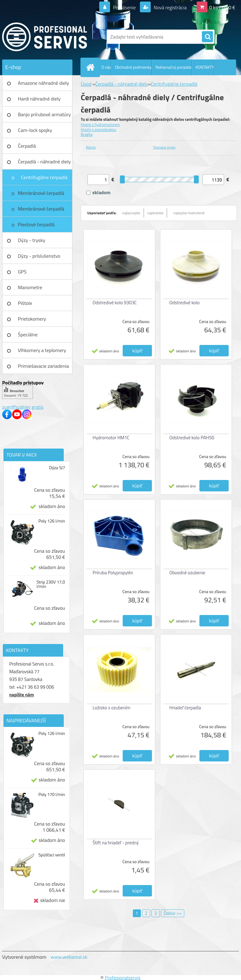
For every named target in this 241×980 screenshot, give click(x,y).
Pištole (25, 303)
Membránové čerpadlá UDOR (41, 195)
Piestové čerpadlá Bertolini (36, 227)
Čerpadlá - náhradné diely (44, 162)
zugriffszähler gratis (23, 407)
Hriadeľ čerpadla (185, 708)
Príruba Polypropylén (113, 573)
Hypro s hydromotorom (100, 125)
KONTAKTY (205, 67)
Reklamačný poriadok (174, 67)
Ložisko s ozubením (112, 708)
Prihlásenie (124, 7)
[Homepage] (92, 67)
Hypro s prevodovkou (98, 129)
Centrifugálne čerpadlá (44, 177)
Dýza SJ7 (57, 468)
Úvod (86, 84)
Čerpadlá (27, 146)
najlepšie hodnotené (189, 213)
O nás (106, 67)
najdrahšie (155, 213)
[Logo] (45, 37)
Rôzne (91, 147)
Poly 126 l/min (52, 521)
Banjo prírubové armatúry (44, 114)
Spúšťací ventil (52, 855)
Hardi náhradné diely (39, 99)
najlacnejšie (131, 213)
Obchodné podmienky (133, 67)
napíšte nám (22, 695)
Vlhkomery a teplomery (42, 350)
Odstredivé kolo (185, 303)
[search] (207, 37)
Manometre (30, 287)
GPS (22, 272)
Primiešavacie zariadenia (43, 366)
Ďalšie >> (173, 913)
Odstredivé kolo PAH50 (192, 438)
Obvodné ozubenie (188, 573)
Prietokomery (32, 319)
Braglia (87, 134)
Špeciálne (28, 334)
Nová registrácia (170, 7)
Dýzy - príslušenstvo (39, 256)
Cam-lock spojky (35, 130)
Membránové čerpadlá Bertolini (41, 211)
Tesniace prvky (164, 147)
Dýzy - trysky (32, 240)
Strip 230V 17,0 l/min (51, 584)
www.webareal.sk (69, 957)
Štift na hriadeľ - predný (116, 843)
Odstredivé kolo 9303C (115, 303)
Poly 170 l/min (52, 794)
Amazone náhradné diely (43, 83)
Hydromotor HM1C (111, 438)
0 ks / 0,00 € (222, 7)
